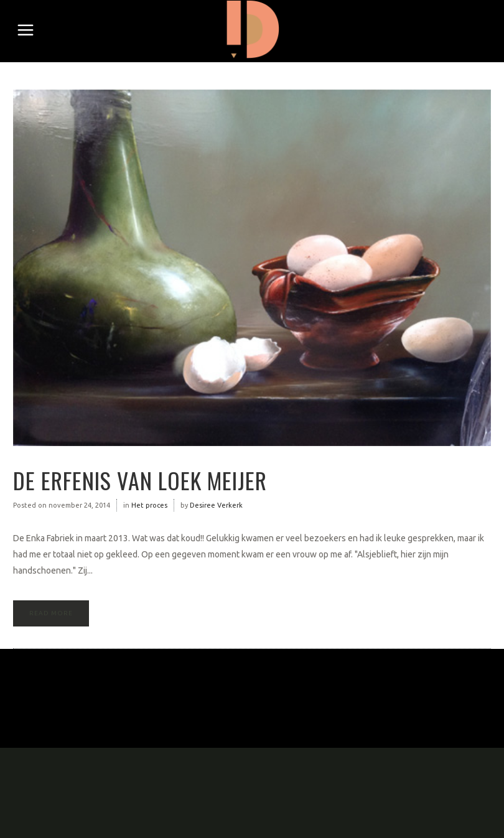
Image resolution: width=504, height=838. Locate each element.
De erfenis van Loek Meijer (140, 480)
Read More (51, 613)
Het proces (149, 505)
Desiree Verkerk (216, 505)
